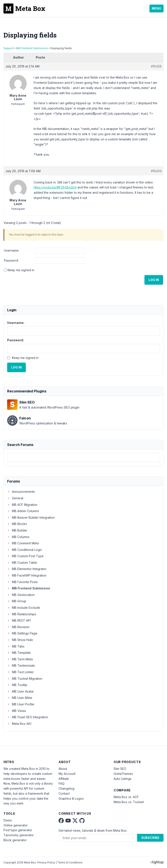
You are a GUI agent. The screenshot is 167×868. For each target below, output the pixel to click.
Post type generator (18, 830)
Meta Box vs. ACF (126, 797)
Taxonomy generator (19, 835)
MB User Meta (20, 698)
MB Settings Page (22, 633)
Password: (11, 260)
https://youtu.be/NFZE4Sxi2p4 (55, 187)
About (63, 769)
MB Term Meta (20, 659)
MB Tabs (16, 646)
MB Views (17, 711)
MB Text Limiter (20, 672)
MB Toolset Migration (25, 679)
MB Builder (17, 530)
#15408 (156, 66)
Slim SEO (120, 769)
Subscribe (150, 838)
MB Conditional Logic (25, 550)
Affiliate (64, 779)
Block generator (15, 840)
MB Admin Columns (23, 511)
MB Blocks (17, 524)
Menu (156, 8)
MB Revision (18, 627)
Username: (11, 250)
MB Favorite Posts (22, 582)
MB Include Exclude (24, 608)
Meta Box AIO (19, 724)
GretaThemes (123, 774)
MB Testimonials (21, 665)
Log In (154, 280)
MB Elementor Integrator (27, 569)
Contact (64, 793)
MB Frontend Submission (32, 48)
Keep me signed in (21, 270)
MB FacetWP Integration (27, 575)
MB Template (19, 653)
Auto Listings (123, 779)
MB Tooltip (17, 685)
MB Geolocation (21, 595)
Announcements (21, 492)
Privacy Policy (46, 862)
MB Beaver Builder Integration (31, 517)
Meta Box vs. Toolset (129, 802)
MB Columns (18, 537)
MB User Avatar (20, 691)
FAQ (61, 783)
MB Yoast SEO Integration (28, 717)
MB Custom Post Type (25, 556)
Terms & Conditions (70, 862)
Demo (8, 820)
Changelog (66, 788)
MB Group (17, 601)
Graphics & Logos (71, 798)
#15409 (156, 171)
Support (9, 48)
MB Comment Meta (23, 543)
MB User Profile (21, 704)
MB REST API (19, 620)
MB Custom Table (22, 563)
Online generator (16, 825)
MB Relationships (22, 614)
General (15, 498)
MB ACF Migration (22, 505)
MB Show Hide (20, 640)
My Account (67, 774)
